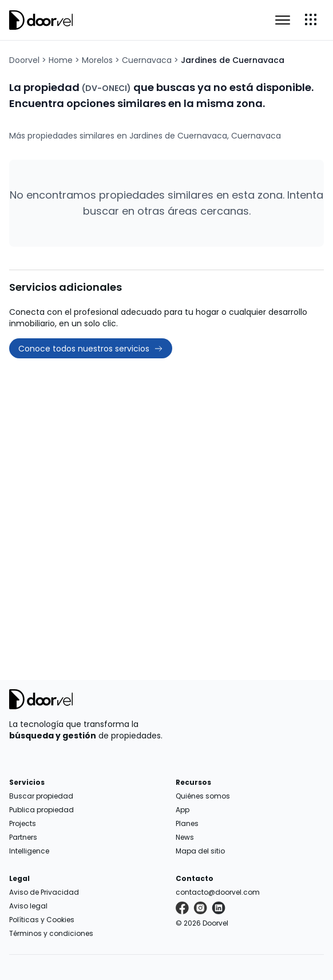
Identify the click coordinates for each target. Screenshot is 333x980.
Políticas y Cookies (42, 920)
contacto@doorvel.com (218, 892)
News (185, 837)
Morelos (97, 60)
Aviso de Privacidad (44, 892)
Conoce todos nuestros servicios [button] (91, 349)
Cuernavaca (147, 60)
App (183, 810)
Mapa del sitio (200, 851)
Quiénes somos (203, 796)
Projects (23, 823)
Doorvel (24, 60)
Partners (23, 837)
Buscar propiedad (41, 796)
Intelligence (29, 851)
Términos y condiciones (51, 933)
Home (61, 60)
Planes (187, 823)
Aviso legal (28, 906)
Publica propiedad (41, 810)
